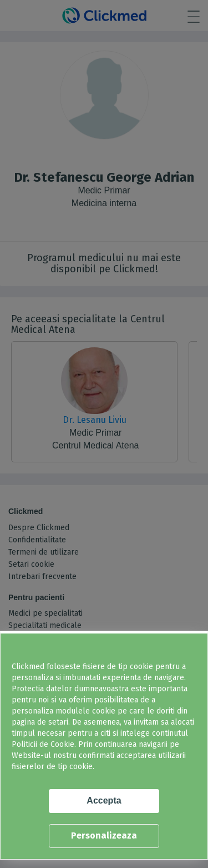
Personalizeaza (104, 835)
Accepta (104, 800)
